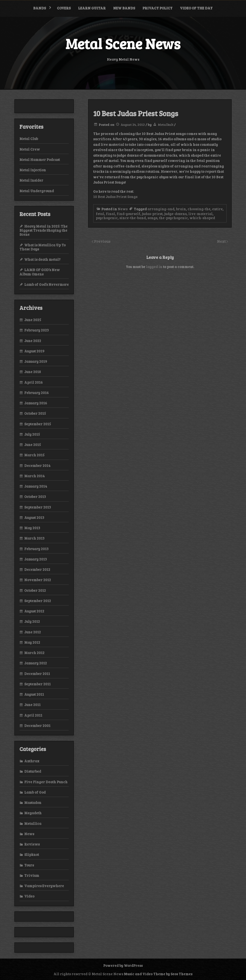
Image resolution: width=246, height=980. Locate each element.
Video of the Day (196, 8)
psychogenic (107, 218)
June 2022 (33, 341)
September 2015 (38, 424)
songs (152, 218)
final (111, 214)
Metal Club (29, 139)
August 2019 (34, 351)
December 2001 (37, 725)
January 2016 (36, 403)
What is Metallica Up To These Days (43, 247)
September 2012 (38, 601)
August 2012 (34, 611)
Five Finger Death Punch (46, 782)
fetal (100, 214)
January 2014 (36, 486)
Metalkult (166, 124)
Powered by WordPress (123, 965)
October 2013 (35, 496)
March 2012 (34, 653)
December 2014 (37, 465)
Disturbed (33, 771)
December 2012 (37, 569)
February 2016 (37, 393)
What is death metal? (42, 259)
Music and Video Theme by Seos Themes (158, 974)
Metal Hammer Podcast (40, 159)
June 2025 (33, 320)
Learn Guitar (92, 8)
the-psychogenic (173, 218)
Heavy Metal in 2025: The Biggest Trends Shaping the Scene (43, 230)
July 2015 (32, 434)
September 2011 (37, 684)
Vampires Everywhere (44, 886)
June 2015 (33, 445)
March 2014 (34, 476)
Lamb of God (35, 792)
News (123, 209)
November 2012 (38, 580)
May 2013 (32, 528)
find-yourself (129, 214)
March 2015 (34, 455)
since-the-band (133, 218)
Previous (102, 241)
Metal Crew (30, 149)
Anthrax (32, 761)
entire (217, 209)
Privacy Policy (157, 8)
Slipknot (32, 854)
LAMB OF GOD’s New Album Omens (40, 272)
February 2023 (37, 330)
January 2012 (36, 663)
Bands (40, 8)
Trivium (32, 875)
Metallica (33, 823)
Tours (29, 865)
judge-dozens (175, 214)
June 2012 (33, 632)
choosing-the (199, 209)
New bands (124, 8)
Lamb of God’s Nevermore (46, 284)
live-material (200, 214)
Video (29, 896)
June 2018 (33, 372)
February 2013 (36, 549)
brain (181, 209)
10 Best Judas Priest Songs (115, 197)
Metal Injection (33, 170)
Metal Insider (31, 180)
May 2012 (32, 642)
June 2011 (32, 705)
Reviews (32, 844)
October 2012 (35, 590)
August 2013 (34, 517)
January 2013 (36, 559)
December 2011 (37, 674)
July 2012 (32, 621)
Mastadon (33, 802)
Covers (64, 8)
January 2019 (36, 361)
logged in (154, 267)
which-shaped (202, 218)
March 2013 (34, 538)
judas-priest (152, 214)
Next (222, 241)
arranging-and (161, 209)
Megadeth (33, 813)
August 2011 (34, 694)
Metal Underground (37, 191)
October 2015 (35, 413)
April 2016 (34, 382)
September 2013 (38, 507)
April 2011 (33, 715)
